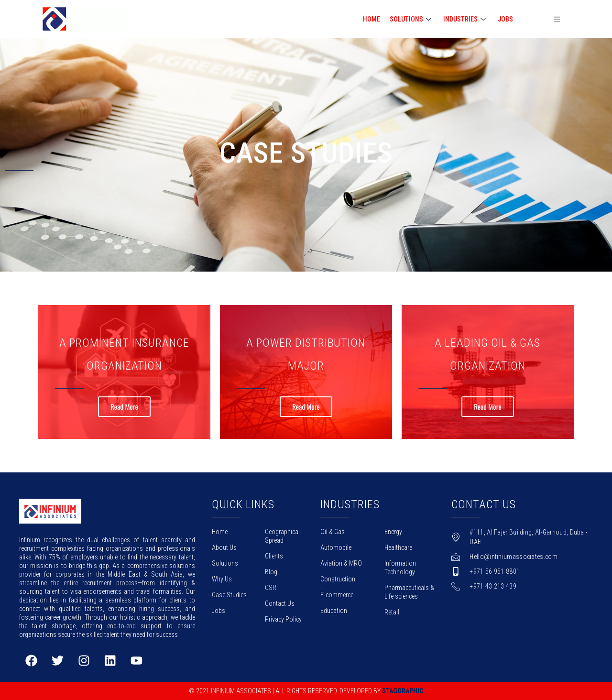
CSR (271, 588)
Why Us (222, 579)
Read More (124, 407)
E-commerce (337, 595)
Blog (271, 572)
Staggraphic (403, 691)
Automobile (336, 547)
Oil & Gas (333, 532)
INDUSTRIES (466, 19)
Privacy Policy (283, 619)
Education (334, 611)
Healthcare (398, 547)
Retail (392, 612)
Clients (274, 556)
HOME (372, 19)
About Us (224, 547)
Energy (393, 532)
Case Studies (229, 595)
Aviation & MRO (341, 563)
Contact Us (280, 603)
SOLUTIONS (412, 19)
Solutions (225, 563)
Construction (338, 579)
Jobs (505, 19)
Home (220, 532)
